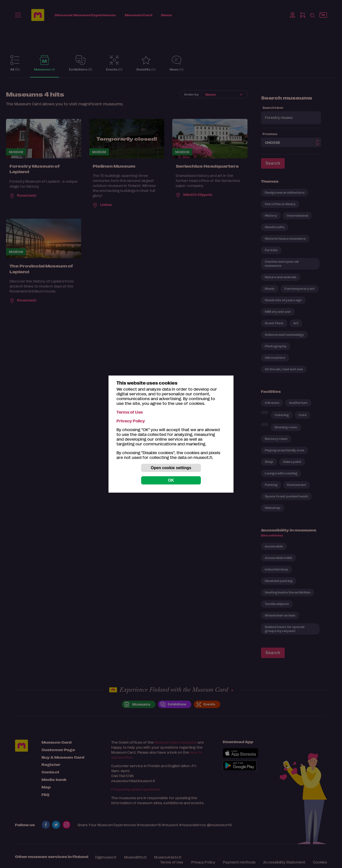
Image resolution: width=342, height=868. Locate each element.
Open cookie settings (171, 468)
